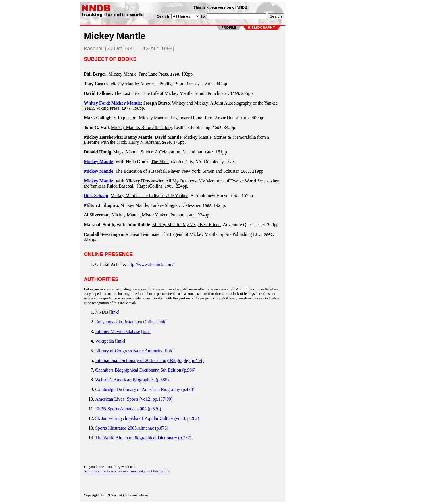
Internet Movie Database (118, 331)
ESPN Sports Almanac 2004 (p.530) (128, 409)
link (114, 312)
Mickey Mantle (126, 103)
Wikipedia (105, 341)
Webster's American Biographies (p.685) (132, 380)
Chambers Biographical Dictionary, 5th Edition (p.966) (145, 370)
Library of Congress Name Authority (129, 351)
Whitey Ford (96, 103)
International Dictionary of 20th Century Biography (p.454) (149, 360)
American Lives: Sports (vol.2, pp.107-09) (134, 399)
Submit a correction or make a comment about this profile (127, 471)
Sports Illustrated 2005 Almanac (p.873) (132, 428)
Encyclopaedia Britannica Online (125, 322)
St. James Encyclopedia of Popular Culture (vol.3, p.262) (147, 418)
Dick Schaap (96, 196)
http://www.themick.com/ (150, 264)
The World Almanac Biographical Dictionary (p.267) (143, 438)
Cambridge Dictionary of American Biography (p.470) (145, 389)
